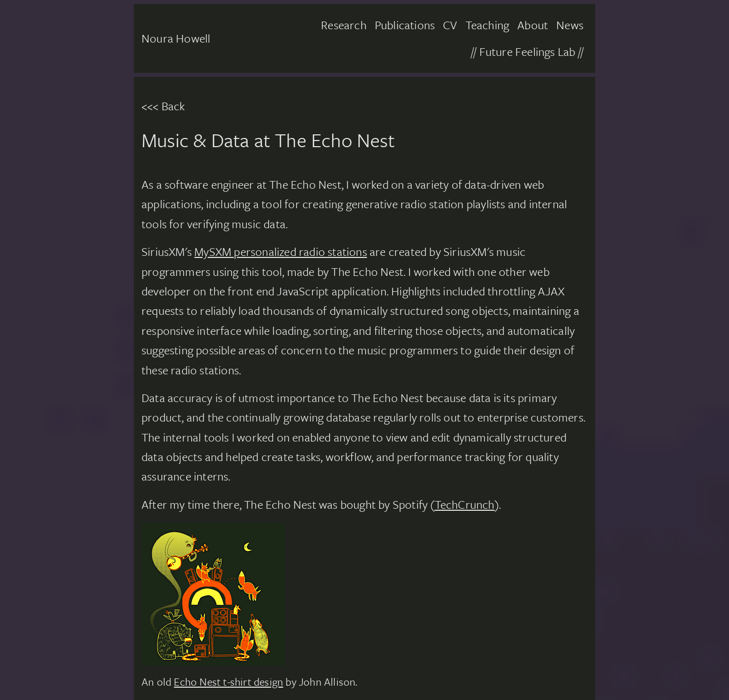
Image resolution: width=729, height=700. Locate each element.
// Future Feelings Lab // (527, 52)
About (533, 25)
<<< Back (163, 106)
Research (344, 25)
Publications (405, 25)
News (570, 25)
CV (450, 25)
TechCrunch (465, 504)
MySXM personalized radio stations (281, 252)
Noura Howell (176, 38)
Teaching (488, 25)
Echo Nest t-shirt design (228, 682)
